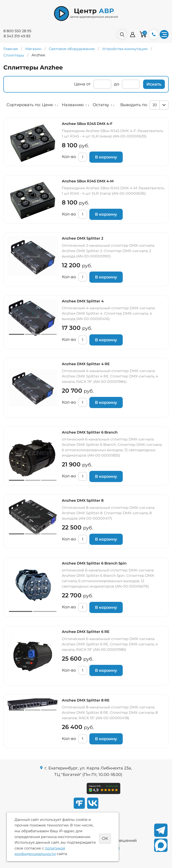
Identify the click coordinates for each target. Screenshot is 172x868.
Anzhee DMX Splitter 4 (83, 301)
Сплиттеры (14, 55)
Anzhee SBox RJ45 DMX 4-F (87, 124)
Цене (47, 105)
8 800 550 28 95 (17, 31)
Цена (80, 84)
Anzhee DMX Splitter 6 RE (86, 632)
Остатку (101, 105)
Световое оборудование (72, 49)
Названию (73, 105)
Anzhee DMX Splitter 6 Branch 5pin (94, 563)
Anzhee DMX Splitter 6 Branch (90, 432)
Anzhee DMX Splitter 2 (83, 238)
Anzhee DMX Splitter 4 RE (86, 364)
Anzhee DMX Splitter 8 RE (86, 700)
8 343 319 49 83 (17, 36)
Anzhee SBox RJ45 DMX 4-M (88, 181)
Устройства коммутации (125, 49)
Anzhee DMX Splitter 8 (83, 500)
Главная (11, 49)
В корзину (106, 157)
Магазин (33, 49)
